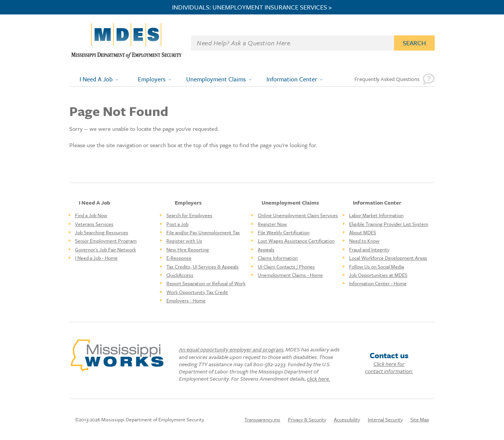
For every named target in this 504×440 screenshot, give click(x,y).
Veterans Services (94, 224)
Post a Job (177, 224)
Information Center (292, 79)
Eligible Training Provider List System (389, 224)
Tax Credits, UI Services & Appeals (203, 267)
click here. (318, 379)
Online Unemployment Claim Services (298, 215)
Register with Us (184, 241)
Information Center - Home (378, 283)
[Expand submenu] (117, 79)
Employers (152, 79)
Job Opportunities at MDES (378, 275)
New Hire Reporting (188, 249)
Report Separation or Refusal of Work (206, 283)
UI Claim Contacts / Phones (286, 267)
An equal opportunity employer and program (231, 349)
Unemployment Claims (216, 79)
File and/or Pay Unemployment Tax (203, 232)
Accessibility (347, 419)
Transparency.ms (262, 419)
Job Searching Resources (102, 232)
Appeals (266, 249)
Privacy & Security (307, 419)
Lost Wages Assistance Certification (296, 241)
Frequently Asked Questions (387, 79)
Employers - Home (186, 300)
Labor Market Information (376, 215)
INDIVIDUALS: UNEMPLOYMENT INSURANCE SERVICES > (252, 7)
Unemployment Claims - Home (290, 275)
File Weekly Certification (284, 232)
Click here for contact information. (389, 367)
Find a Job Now (91, 215)
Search (414, 43)
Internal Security (385, 419)
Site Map (420, 419)
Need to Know (364, 241)
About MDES (363, 232)
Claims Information (278, 258)
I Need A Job (96, 79)
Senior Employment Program (106, 241)
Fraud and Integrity (369, 249)
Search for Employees (189, 215)
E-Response (179, 258)
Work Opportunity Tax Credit (197, 292)
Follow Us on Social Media (376, 267)
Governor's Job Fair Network (105, 249)
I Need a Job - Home (96, 258)
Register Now (272, 224)
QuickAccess (180, 275)
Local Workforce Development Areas (388, 258)
